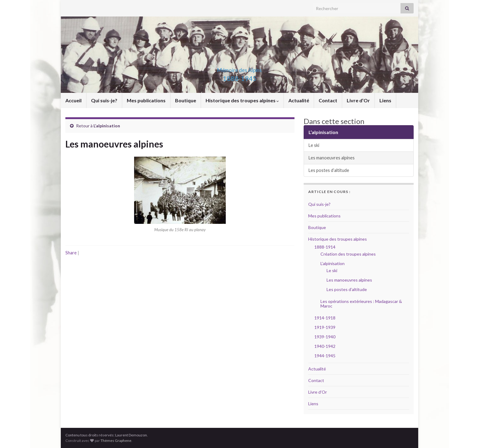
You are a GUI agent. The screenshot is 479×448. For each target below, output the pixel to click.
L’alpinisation (107, 126)
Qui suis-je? (104, 100)
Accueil (73, 100)
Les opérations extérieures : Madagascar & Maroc (361, 304)
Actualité (299, 100)
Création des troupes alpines (348, 254)
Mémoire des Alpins (239, 68)
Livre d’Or (358, 100)
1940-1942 (325, 346)
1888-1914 (325, 247)
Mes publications (146, 100)
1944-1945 (325, 356)
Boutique (186, 100)
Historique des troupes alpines (242, 100)
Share (71, 253)
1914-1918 (325, 318)
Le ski (314, 145)
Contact (328, 100)
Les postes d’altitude (329, 170)
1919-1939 (325, 327)
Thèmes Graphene (116, 441)
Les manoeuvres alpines (332, 158)
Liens (385, 100)
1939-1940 (325, 337)
